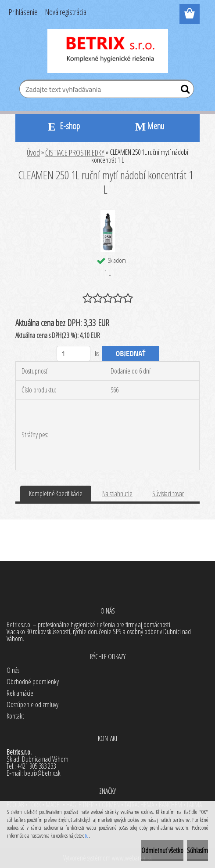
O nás (13, 670)
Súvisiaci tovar (168, 494)
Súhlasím (197, 850)
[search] (184, 91)
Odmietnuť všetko (162, 850)
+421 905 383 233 (36, 766)
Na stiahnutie (117, 494)
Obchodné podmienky (33, 682)
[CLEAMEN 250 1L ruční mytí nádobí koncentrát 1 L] (108, 214)
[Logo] (108, 51)
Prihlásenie (23, 12)
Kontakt (15, 716)
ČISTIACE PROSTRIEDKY (75, 153)
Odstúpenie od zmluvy (32, 705)
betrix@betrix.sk (42, 773)
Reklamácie (20, 693)
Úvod (33, 153)
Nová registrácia (66, 12)
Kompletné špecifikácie (56, 494)
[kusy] (73, 354)
